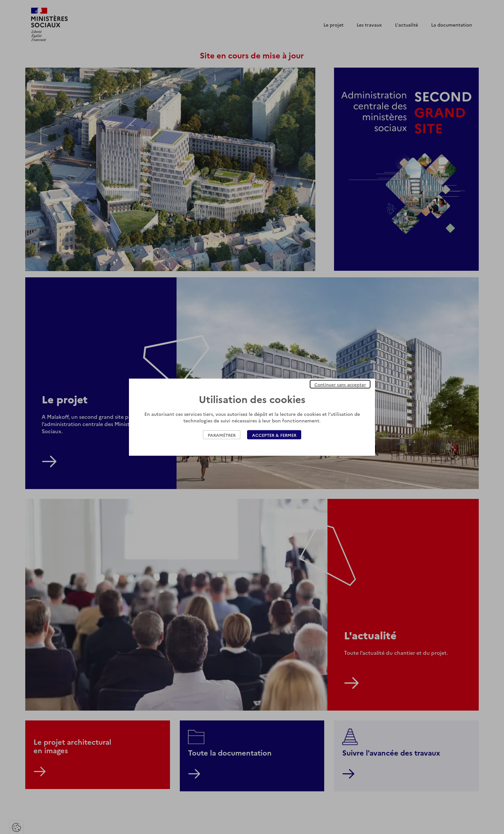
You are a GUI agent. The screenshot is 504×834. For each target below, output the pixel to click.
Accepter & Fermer (274, 435)
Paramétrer (222, 435)
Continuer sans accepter (340, 384)
